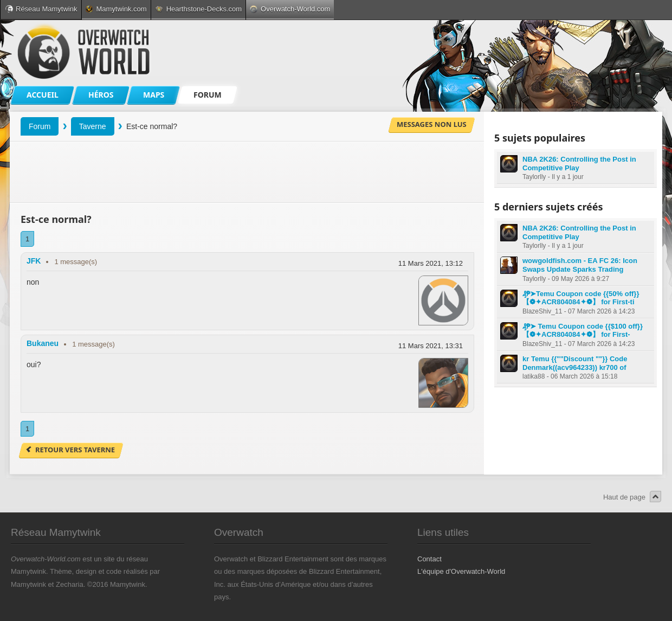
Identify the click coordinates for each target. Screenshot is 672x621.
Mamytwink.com (116, 9)
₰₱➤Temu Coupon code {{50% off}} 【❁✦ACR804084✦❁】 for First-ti (581, 298)
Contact (429, 559)
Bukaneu (43, 343)
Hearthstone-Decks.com (198, 9)
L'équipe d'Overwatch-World (461, 571)
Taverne (93, 126)
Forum (40, 126)
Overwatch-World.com (290, 9)
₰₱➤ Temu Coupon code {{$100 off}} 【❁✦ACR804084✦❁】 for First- (583, 331)
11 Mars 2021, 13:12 (431, 263)
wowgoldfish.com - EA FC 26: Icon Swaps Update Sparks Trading (580, 265)
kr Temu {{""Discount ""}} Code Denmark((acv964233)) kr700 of (575, 363)
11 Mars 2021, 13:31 (431, 346)
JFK (34, 261)
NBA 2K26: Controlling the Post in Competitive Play (579, 164)
